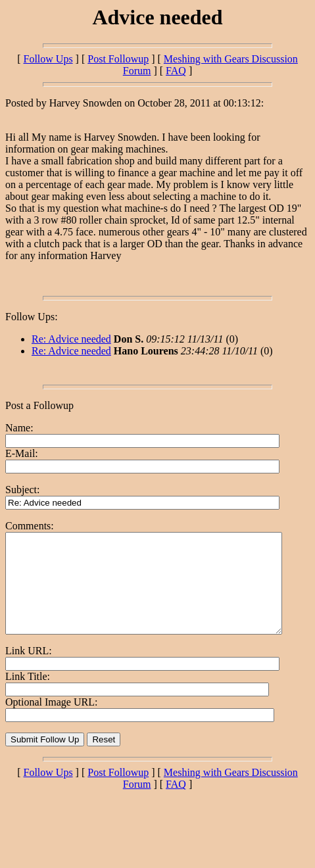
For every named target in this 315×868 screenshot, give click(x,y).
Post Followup (118, 59)
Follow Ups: (32, 317)
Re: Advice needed (71, 339)
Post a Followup (39, 405)
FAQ (176, 71)
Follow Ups (48, 59)
